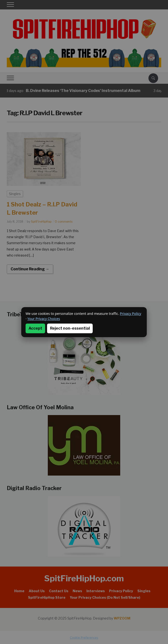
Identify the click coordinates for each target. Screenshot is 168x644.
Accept (35, 328)
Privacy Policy (131, 314)
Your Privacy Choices (44, 319)
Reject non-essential (70, 328)
